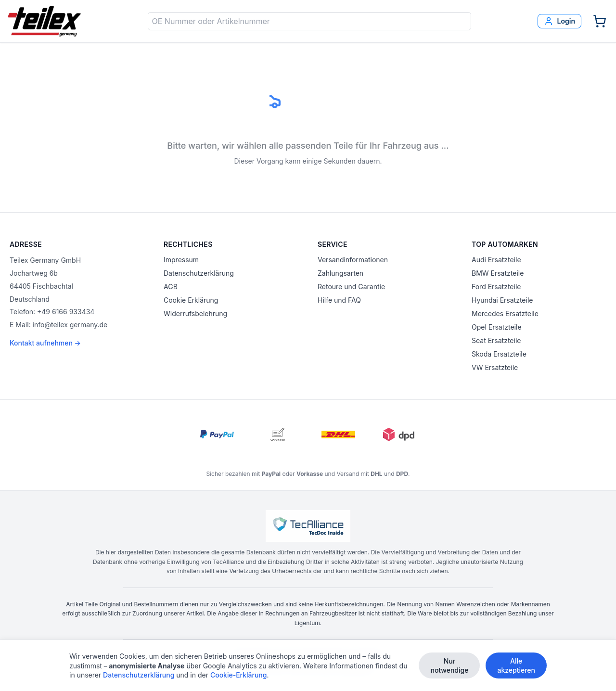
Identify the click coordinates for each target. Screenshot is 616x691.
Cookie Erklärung (191, 300)
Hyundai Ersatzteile (502, 300)
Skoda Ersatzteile (499, 354)
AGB (171, 287)
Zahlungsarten (340, 273)
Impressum (181, 260)
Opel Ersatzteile (497, 327)
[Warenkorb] (600, 21)
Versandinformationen (353, 260)
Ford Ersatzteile (496, 287)
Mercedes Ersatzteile (505, 314)
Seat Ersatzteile (496, 340)
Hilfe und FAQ (339, 300)
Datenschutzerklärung (199, 273)
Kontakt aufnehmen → (45, 343)
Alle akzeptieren (516, 665)
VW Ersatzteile (495, 367)
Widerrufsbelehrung (195, 314)
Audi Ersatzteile (496, 260)
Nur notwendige (449, 665)
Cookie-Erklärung (239, 675)
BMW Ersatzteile (498, 273)
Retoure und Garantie (351, 287)
